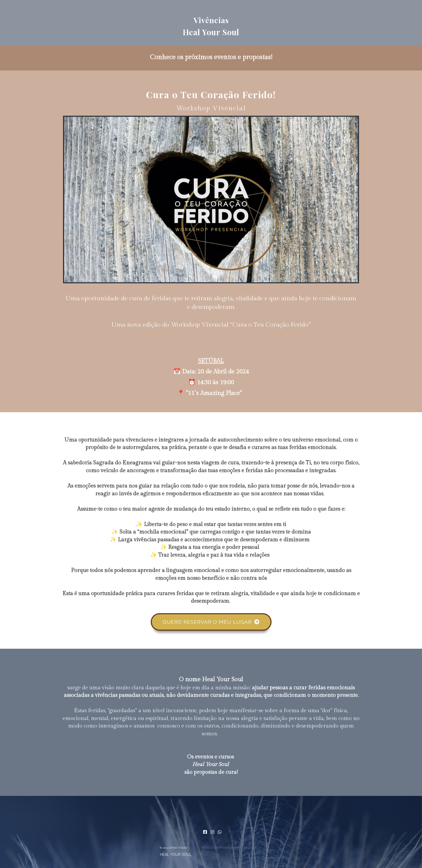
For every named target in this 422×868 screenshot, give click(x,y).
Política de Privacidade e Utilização (230, 847)
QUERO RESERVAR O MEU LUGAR (211, 622)
